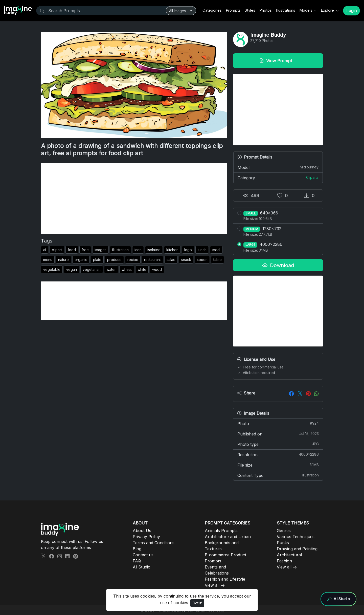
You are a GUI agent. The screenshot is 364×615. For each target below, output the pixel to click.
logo (188, 250)
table (218, 260)
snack (186, 260)
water (111, 269)
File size (278, 465)
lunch (202, 250)
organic (81, 260)
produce (114, 260)
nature (63, 260)
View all (212, 585)
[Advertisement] (134, 198)
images (100, 250)
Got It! (197, 603)
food (72, 250)
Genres (284, 531)
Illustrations (286, 10)
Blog (137, 549)
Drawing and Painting (297, 549)
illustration (120, 250)
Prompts (233, 10)
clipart (57, 250)
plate (97, 260)
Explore (328, 10)
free (85, 250)
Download (278, 265)
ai (45, 250)
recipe (133, 260)
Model (278, 167)
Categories (212, 10)
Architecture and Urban (228, 537)
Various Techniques (296, 537)
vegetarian (92, 269)
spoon (202, 260)
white (142, 269)
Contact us (143, 555)
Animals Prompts (221, 531)
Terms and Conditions (154, 543)
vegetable (52, 269)
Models (306, 10)
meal (216, 250)
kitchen (172, 250)
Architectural (289, 555)
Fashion (284, 561)
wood (157, 269)
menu (48, 260)
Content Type (278, 475)
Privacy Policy (146, 537)
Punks (283, 543)
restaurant (152, 260)
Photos (266, 10)
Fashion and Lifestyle (225, 579)
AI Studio (142, 567)
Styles (250, 10)
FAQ (137, 561)
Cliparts (312, 177)
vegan (72, 269)
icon (138, 250)
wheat (127, 269)
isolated (154, 250)
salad (171, 260)
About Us (142, 531)
